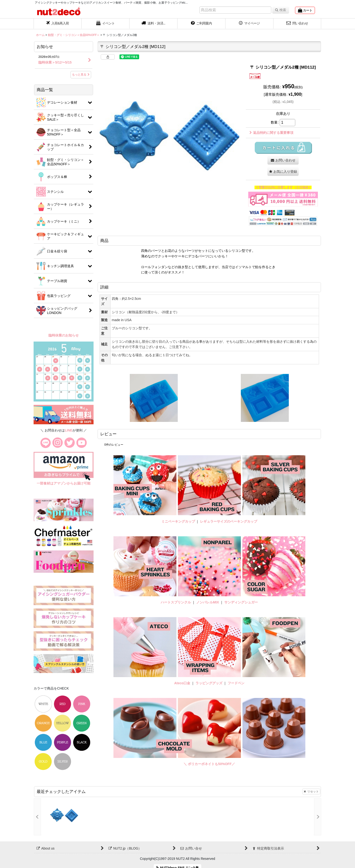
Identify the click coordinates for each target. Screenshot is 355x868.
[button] (154, 24)
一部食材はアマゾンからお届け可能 (64, 483)
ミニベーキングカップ (178, 521)
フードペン (236, 683)
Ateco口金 (183, 683)
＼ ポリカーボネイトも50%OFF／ (209, 764)
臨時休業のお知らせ (64, 335)
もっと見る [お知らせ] (81, 75)
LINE (69, 430)
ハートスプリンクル (176, 602)
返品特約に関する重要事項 (271, 133)
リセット (311, 791)
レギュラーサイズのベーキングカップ (229, 521)
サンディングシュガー (241, 602)
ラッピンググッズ (209, 683)
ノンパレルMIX (208, 602)
